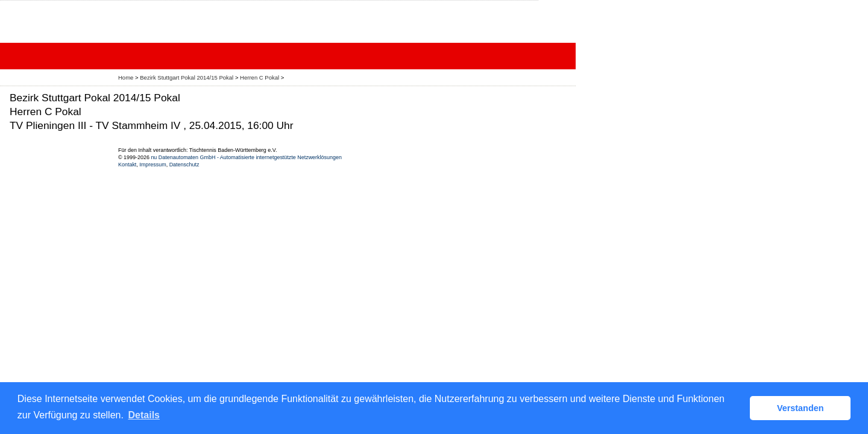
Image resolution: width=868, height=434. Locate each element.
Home (126, 77)
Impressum (153, 165)
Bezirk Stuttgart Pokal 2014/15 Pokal (187, 77)
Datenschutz (184, 165)
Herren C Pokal (260, 77)
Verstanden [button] (800, 408)
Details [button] (144, 415)
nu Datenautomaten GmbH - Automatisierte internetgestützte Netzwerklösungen (246, 157)
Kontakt (127, 165)
